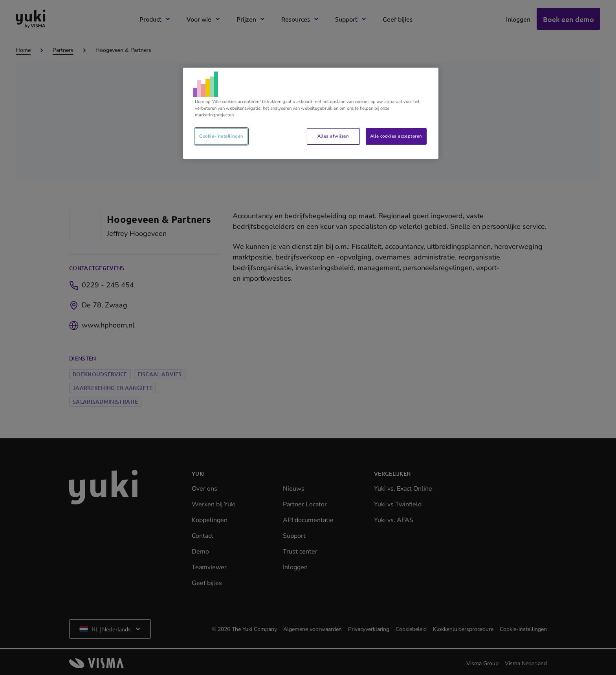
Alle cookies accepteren (396, 136)
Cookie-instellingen (221, 136)
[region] (311, 113)
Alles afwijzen (333, 136)
